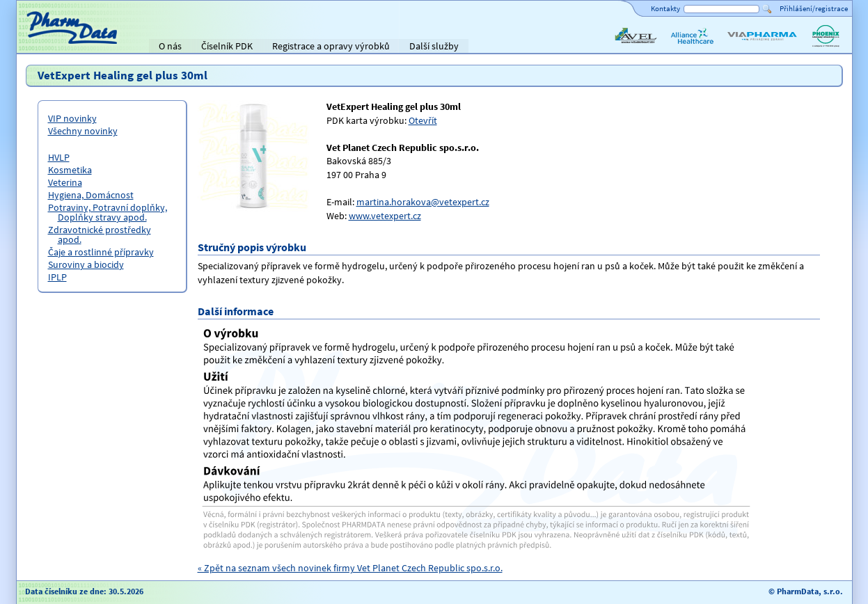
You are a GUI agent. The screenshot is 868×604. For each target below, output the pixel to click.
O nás (170, 46)
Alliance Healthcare (692, 47)
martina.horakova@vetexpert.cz (423, 202)
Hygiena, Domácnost (91, 195)
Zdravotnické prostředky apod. (100, 235)
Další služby (434, 46)
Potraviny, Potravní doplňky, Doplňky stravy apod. (108, 212)
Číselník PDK (227, 46)
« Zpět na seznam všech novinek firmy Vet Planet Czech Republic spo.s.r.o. (350, 568)
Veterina (65, 182)
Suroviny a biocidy (86, 264)
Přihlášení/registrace (814, 8)
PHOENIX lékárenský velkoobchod (826, 47)
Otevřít (423, 120)
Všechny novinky (83, 131)
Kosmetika (70, 170)
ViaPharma (748, 47)
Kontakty (665, 8)
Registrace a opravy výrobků (331, 46)
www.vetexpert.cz (385, 216)
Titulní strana (50, 46)
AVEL (623, 47)
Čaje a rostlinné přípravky (101, 252)
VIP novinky (72, 118)
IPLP (57, 277)
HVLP (59, 157)
